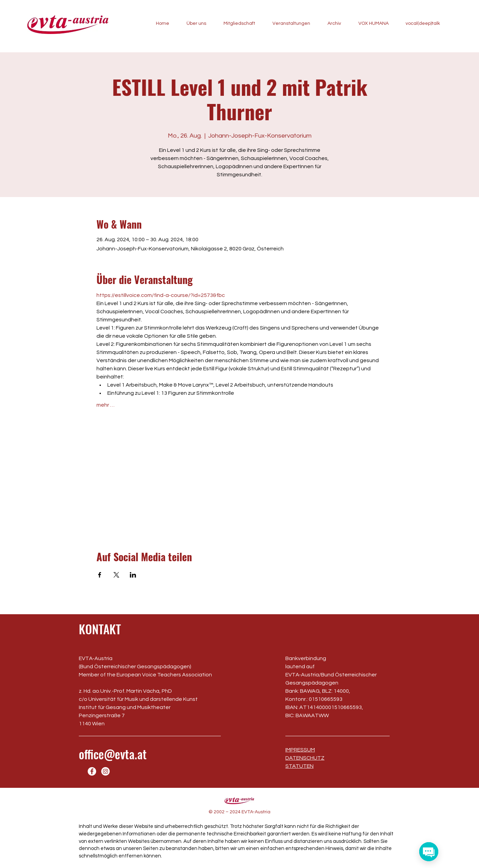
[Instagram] (105, 771)
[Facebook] (92, 771)
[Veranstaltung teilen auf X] (116, 575)
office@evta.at (113, 754)
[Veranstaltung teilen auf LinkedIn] (133, 575)
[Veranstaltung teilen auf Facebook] (100, 575)
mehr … (105, 405)
